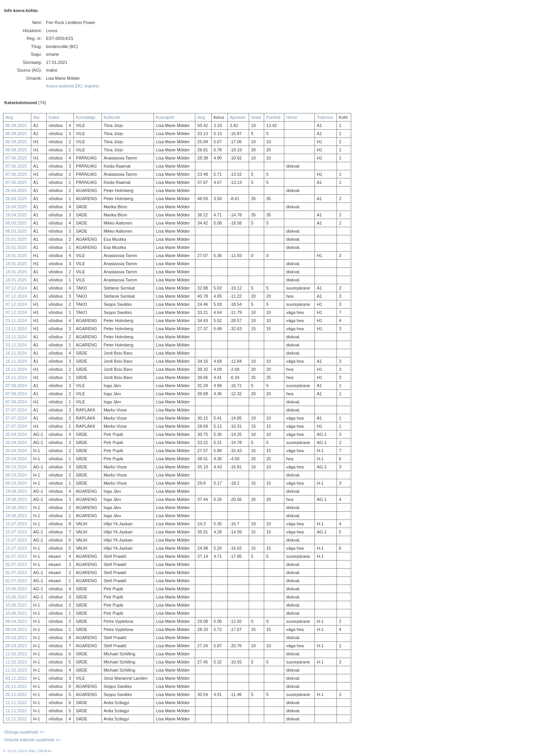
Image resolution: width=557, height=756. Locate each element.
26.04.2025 (16, 190)
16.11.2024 (16, 353)
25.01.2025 (16, 239)
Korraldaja (85, 117)
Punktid (273, 117)
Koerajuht (165, 117)
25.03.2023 (16, 638)
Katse (54, 117)
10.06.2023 (16, 589)
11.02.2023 (16, 654)
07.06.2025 (16, 158)
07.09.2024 (16, 386)
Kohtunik (112, 117)
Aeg (9, 117)
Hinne (292, 117)
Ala (36, 117)
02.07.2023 (16, 556)
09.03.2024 (16, 467)
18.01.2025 (16, 255)
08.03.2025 (16, 223)
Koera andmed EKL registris (73, 86)
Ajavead (237, 117)
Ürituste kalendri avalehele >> (32, 740)
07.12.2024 (16, 288)
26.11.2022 (16, 686)
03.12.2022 (16, 678)
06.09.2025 (16, 125)
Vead (256, 117)
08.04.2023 (16, 621)
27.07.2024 (16, 410)
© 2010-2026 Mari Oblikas (27, 751)
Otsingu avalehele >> (24, 732)
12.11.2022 (16, 703)
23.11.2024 (16, 321)
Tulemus (325, 117)
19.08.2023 (16, 491)
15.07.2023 (16, 524)
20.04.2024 (16, 434)
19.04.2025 (16, 207)
